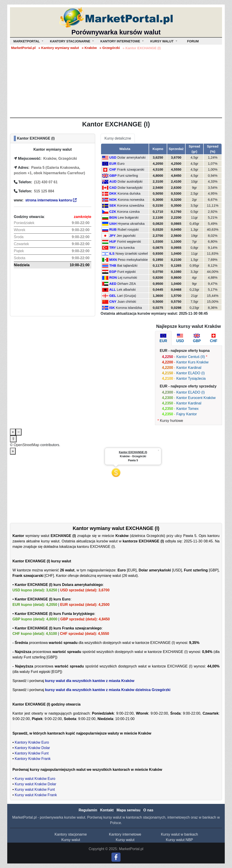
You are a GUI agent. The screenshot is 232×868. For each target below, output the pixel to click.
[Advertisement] (116, 84)
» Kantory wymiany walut (59, 48)
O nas (148, 810)
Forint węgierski (129, 241)
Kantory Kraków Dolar (32, 748)
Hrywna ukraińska (131, 224)
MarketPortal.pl (23, 48)
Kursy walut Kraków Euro (35, 779)
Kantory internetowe (125, 834)
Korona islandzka (129, 308)
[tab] (163, 338)
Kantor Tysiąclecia (191, 378)
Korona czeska (128, 212)
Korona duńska (129, 193)
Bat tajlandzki (127, 265)
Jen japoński (126, 236)
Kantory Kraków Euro (32, 742)
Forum (193, 41)
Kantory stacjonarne (71, 834)
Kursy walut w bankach (179, 834)
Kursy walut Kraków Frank (36, 795)
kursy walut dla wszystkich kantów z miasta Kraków (90, 681)
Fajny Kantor (187, 414)
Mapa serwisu (129, 810)
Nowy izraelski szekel (132, 253)
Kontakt (107, 810)
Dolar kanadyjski (130, 187)
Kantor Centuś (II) (191, 357)
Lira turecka (126, 248)
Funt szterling (128, 175)
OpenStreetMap (26, 445)
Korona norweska (131, 199)
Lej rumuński (127, 277)
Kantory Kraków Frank (33, 759)
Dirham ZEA (127, 284)
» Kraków (89, 48)
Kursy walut (71, 840)
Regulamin (88, 810)
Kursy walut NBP (179, 840)
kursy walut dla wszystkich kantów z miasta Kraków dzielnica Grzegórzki (108, 690)
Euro (121, 163)
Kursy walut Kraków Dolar (35, 784)
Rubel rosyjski (128, 229)
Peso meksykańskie (133, 260)
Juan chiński (127, 301)
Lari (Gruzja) (127, 296)
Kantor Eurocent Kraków (196, 398)
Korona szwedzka (130, 205)
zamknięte (83, 217)
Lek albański (126, 289)
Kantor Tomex (187, 409)
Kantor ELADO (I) (190, 373)
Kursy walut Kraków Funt (35, 789)
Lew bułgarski (128, 217)
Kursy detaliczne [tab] (118, 138)
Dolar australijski (130, 181)
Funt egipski (127, 272)
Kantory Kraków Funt (32, 753)
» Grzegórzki (110, 48)
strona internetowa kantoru (51, 200)
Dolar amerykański (131, 157)
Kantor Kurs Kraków (192, 362)
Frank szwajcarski (131, 169)
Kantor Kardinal (189, 368)
